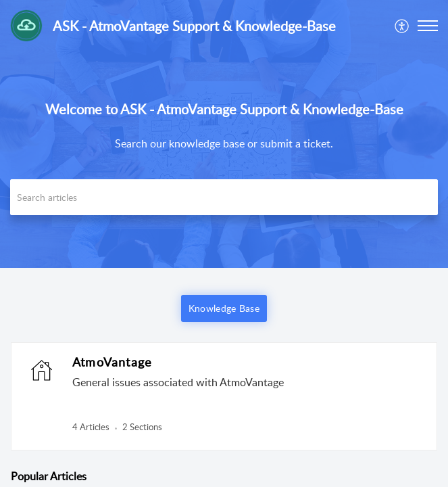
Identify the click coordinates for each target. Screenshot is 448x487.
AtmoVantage (112, 362)
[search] (224, 197)
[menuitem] (402, 26)
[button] (402, 26)
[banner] (224, 134)
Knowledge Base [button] (224, 308)
